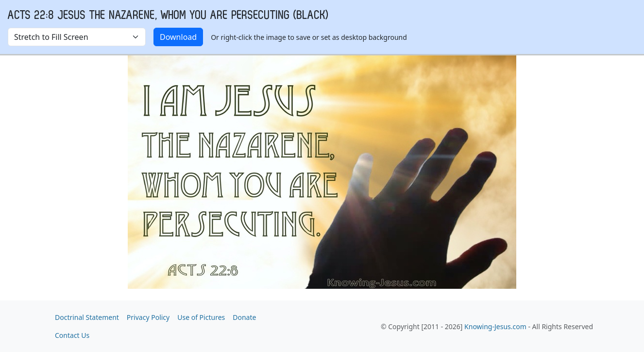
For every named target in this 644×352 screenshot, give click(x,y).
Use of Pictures (201, 317)
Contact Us (72, 335)
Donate (244, 317)
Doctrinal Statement (87, 317)
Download (178, 37)
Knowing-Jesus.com (495, 326)
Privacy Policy (148, 317)
